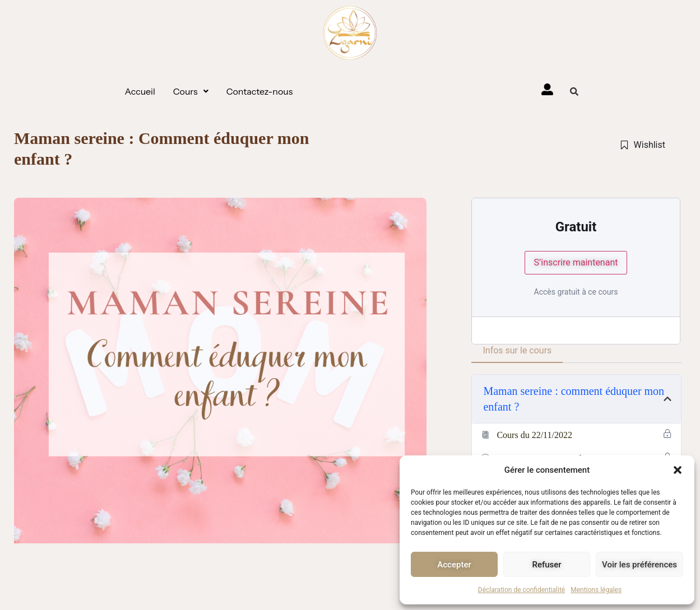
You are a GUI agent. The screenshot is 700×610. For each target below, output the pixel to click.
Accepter (454, 565)
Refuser (546, 565)
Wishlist (642, 145)
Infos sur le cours (517, 350)
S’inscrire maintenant (576, 262)
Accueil (140, 91)
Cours (191, 91)
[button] (678, 470)
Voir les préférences (639, 565)
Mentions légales (596, 590)
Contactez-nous (260, 91)
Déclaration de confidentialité (521, 590)
